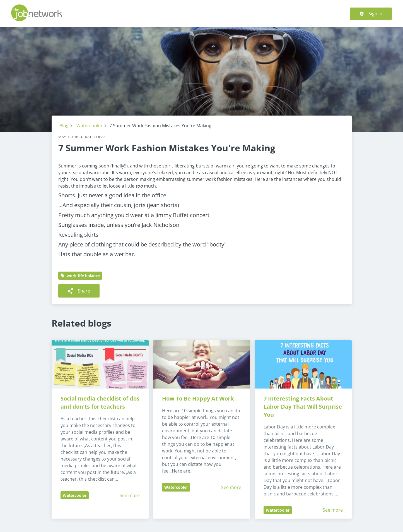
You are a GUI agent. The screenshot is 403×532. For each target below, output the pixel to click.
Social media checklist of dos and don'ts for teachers (101, 402)
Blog (64, 126)
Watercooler (90, 126)
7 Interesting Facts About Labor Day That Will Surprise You (303, 407)
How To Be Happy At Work (198, 398)
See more (130, 495)
